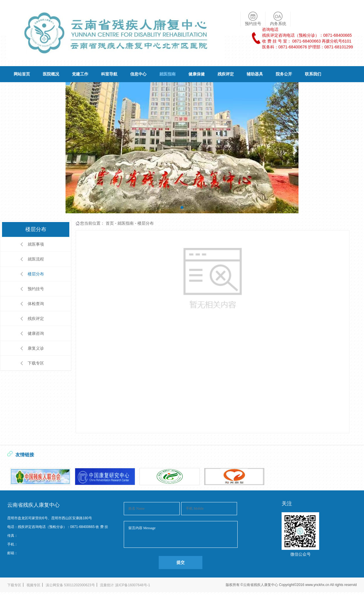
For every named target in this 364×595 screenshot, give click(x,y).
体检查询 (36, 304)
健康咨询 (36, 333)
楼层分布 (36, 274)
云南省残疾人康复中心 (261, 585)
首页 (110, 223)
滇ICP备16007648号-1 (132, 585)
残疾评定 (226, 74)
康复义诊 (36, 348)
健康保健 (197, 74)
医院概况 (51, 74)
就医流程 (36, 259)
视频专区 (33, 585)
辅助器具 (255, 74)
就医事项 (36, 244)
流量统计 (107, 585)
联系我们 (313, 74)
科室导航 (109, 74)
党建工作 (80, 74)
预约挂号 (36, 289)
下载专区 (36, 363)
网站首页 (22, 74)
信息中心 (138, 74)
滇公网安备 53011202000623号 (70, 585)
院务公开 (284, 74)
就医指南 (167, 74)
